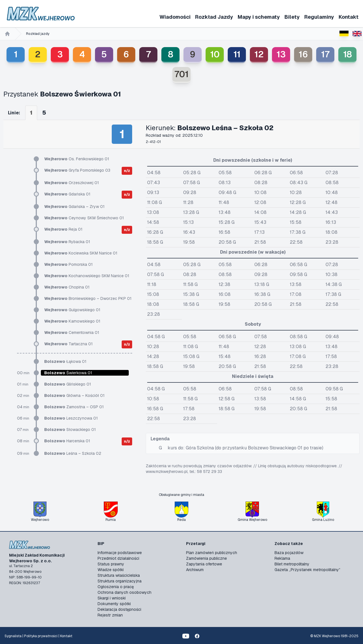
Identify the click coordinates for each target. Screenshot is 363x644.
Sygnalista (13, 636)
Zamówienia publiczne (206, 558)
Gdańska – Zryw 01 (74, 207)
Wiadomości (175, 17)
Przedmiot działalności (118, 558)
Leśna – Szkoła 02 (73, 453)
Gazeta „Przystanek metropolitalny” (307, 570)
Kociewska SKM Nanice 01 (81, 253)
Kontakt (349, 17)
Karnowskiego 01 (72, 321)
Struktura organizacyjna (120, 581)
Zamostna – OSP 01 (74, 407)
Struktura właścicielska (119, 575)
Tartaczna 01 (68, 344)
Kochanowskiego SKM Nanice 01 (87, 276)
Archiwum (195, 570)
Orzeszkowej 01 (72, 183)
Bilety (292, 17)
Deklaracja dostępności (119, 609)
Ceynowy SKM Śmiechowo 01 (84, 218)
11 (237, 54)
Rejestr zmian (110, 615)
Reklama (282, 558)
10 (215, 54)
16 (303, 54)
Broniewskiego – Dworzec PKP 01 (88, 298)
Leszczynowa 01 (71, 418)
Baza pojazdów (289, 553)
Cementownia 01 (72, 332)
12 (259, 54)
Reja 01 (63, 229)
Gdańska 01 (67, 194)
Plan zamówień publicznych (212, 553)
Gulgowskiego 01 (72, 310)
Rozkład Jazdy (214, 17)
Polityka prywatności (41, 636)
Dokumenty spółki (114, 604)
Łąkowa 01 (65, 361)
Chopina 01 (67, 287)
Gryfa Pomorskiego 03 (77, 170)
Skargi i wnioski (112, 598)
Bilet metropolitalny (292, 564)
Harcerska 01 (67, 441)
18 (348, 54)
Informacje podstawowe (120, 553)
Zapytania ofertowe (204, 564)
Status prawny (111, 564)
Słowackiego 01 (70, 430)
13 (281, 54)
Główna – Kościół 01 (74, 395)
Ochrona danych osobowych (124, 592)
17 (325, 54)
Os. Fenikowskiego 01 (77, 159)
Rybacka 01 (67, 242)
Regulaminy (319, 17)
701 (181, 74)
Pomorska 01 (68, 264)
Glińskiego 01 (68, 384)
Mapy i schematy (259, 17)
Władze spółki (111, 570)
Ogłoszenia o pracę (116, 587)
